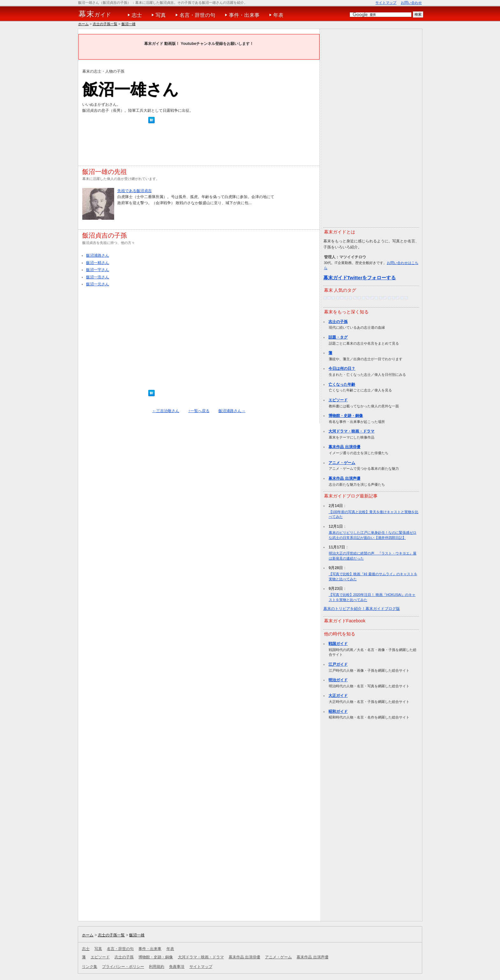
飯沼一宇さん (98, 270)
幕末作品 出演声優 (344, 478)
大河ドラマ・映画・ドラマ (351, 431)
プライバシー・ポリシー (123, 967)
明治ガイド (338, 680)
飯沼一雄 (129, 24)
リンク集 (90, 967)
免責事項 (177, 967)
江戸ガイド (338, 664)
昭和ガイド (338, 712)
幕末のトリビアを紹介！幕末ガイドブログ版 (362, 609)
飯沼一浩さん (98, 277)
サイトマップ (386, 3)
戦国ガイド (338, 644)
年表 (278, 15)
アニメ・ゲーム (342, 463)
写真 (161, 15)
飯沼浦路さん (98, 255)
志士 (137, 15)
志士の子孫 (338, 322)
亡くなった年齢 (342, 384)
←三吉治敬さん (166, 411)
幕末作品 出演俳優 (344, 447)
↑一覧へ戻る (199, 411)
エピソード (338, 400)
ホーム (83, 24)
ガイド (95, 14)
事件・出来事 (244, 15)
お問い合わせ (411, 3)
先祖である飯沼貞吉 (135, 191)
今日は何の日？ (342, 368)
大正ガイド (338, 696)
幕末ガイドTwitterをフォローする (360, 278)
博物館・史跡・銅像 (346, 416)
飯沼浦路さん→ (232, 411)
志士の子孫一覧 (105, 24)
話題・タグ (338, 337)
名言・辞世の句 (197, 15)
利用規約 (157, 967)
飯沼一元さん (98, 284)
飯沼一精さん (98, 263)
